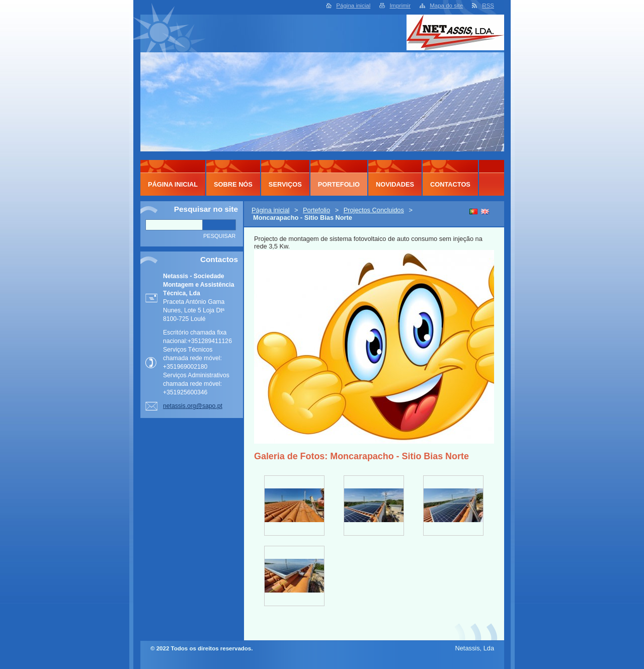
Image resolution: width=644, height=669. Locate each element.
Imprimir (400, 6)
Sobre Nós (233, 184)
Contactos (450, 184)
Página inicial (353, 6)
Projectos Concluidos (374, 210)
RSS (488, 6)
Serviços (285, 184)
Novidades (395, 184)
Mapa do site (446, 6)
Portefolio (316, 210)
